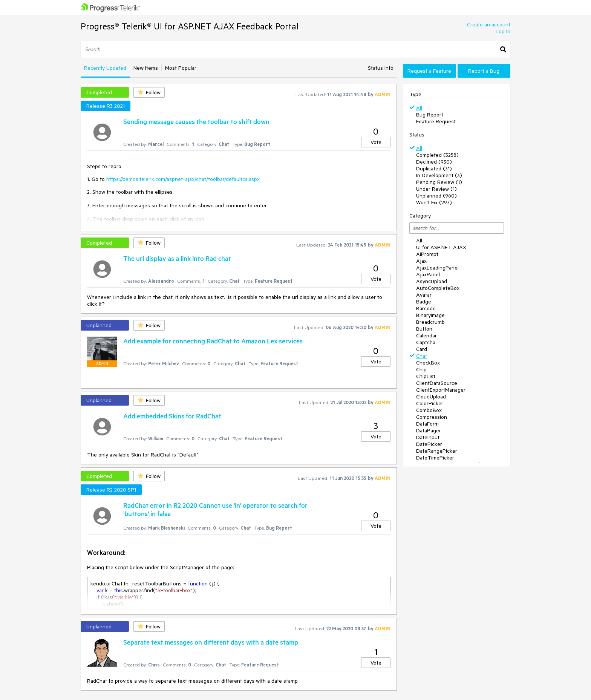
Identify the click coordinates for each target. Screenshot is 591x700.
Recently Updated (105, 68)
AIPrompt (427, 254)
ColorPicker (430, 403)
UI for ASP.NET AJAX (441, 247)
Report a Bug (484, 71)
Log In (503, 31)
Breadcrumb (430, 322)
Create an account (489, 25)
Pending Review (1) (439, 182)
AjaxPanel (428, 274)
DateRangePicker (437, 451)
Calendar (426, 335)
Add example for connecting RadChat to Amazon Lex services (213, 341)
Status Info (381, 68)
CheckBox (428, 363)
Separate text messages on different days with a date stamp (211, 642)
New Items (146, 68)
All (419, 108)
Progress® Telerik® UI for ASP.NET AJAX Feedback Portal (190, 26)
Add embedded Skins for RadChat (172, 416)
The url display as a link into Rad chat (177, 258)
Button (424, 329)
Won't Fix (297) (434, 202)
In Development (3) (439, 175)
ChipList (426, 376)
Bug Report (430, 115)
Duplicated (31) (434, 168)
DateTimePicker (435, 458)
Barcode (426, 308)
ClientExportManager (441, 390)
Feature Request (436, 121)
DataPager (429, 430)
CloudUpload (431, 397)
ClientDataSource (437, 383)
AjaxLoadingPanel (437, 268)
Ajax (421, 261)
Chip (421, 369)
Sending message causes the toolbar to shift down (196, 121)
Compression (432, 417)
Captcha (426, 342)
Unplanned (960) (436, 196)
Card (422, 349)
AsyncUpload (432, 281)
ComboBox (429, 410)
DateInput (428, 437)
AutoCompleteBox (438, 288)
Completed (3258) (437, 155)
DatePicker (429, 444)
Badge (424, 302)
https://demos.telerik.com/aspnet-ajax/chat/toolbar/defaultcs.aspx (183, 179)
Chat (422, 356)
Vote (376, 142)
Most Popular (181, 68)
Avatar (424, 295)
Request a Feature (429, 71)
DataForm (427, 424)
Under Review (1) (436, 189)
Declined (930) (434, 162)
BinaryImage (430, 315)
